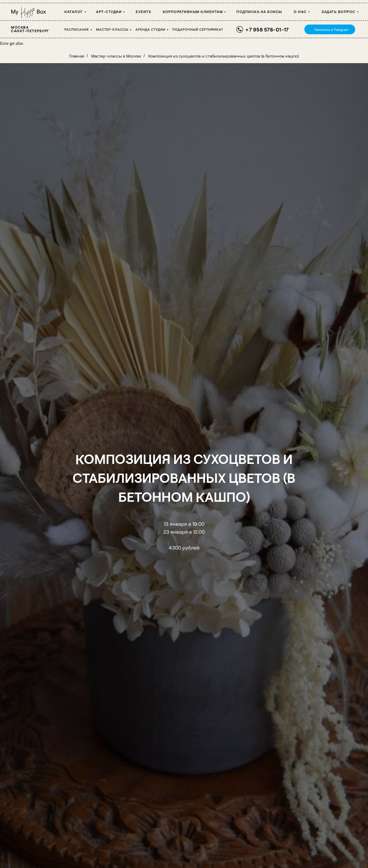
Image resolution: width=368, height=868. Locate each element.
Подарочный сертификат (198, 29)
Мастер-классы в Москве (116, 56)
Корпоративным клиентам (193, 12)
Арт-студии (109, 12)
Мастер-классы (112, 29)
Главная (77, 56)
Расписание (77, 29)
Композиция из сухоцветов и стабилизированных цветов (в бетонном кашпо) (223, 56)
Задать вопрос (338, 12)
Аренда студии (150, 29)
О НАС (300, 12)
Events (143, 12)
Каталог (74, 12)
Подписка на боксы (259, 12)
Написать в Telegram (331, 30)
